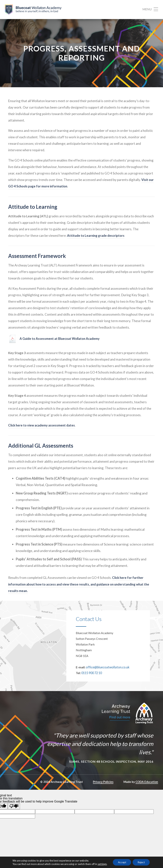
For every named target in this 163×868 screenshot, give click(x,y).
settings (100, 864)
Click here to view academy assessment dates (42, 427)
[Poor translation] (14, 808)
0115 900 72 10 (92, 675)
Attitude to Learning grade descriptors (96, 238)
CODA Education (147, 783)
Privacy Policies (103, 783)
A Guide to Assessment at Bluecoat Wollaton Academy (61, 341)
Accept (121, 862)
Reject (142, 862)
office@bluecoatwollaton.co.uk (106, 669)
